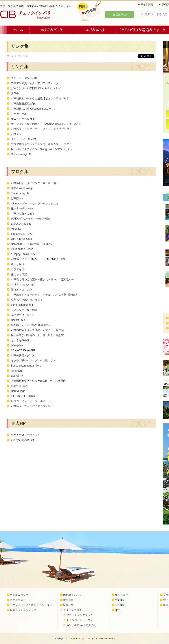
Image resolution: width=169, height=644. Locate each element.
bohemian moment (22, 305)
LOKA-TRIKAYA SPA (23, 350)
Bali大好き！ (18, 320)
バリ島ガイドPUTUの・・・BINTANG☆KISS (38, 259)
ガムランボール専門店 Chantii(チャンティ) (36, 88)
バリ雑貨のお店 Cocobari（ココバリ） (34, 109)
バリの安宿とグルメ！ (24, 356)
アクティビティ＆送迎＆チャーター (31, 605)
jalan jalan (17, 345)
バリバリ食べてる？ (23, 214)
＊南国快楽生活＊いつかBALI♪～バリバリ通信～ (40, 381)
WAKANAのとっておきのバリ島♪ (31, 219)
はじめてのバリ (72, 595)
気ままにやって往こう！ (26, 435)
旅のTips (68, 600)
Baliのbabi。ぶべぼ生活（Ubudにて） (33, 244)
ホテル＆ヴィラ (51, 30)
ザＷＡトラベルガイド (24, 119)
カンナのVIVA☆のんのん (81, 625)
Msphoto (16, 229)
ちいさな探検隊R (21, 340)
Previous (165, 162)
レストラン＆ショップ (23, 610)
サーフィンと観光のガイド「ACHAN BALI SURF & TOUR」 (47, 124)
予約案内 (120, 600)
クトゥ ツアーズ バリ (24, 139)
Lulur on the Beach (22, 249)
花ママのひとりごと (23, 315)
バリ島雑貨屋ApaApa (24, 104)
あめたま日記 (19, 386)
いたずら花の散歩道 (23, 440)
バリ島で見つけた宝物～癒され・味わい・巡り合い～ (43, 279)
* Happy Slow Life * (24, 254)
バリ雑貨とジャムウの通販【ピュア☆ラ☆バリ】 (40, 99)
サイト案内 (146, 5)
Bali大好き (17, 376)
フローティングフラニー (81, 615)
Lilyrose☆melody (21, 224)
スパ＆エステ (95, 30)
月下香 (15, 93)
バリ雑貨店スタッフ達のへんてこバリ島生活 (37, 330)
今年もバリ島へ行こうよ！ (27, 300)
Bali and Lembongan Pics (26, 366)
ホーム (18, 30)
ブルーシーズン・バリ (24, 78)
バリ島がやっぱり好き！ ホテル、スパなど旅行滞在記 (44, 295)
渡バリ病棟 (18, 264)
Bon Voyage (18, 391)
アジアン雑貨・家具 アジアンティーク (35, 83)
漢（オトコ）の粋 (22, 290)
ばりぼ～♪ (17, 198)
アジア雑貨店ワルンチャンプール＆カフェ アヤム (41, 144)
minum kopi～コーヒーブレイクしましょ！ (36, 203)
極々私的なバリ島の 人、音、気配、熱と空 (37, 335)
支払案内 (120, 605)
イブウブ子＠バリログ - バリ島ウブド (33, 361)
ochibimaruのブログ (23, 285)
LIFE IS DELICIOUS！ (24, 396)
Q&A (118, 610)
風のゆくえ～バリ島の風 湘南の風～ (32, 325)
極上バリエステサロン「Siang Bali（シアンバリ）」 (42, 149)
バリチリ (16, 134)
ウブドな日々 (19, 269)
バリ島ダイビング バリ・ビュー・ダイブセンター (41, 129)
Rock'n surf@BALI (22, 154)
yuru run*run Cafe (21, 239)
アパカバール (19, 114)
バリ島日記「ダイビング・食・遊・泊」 (35, 183)
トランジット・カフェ (80, 620)
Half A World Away (22, 188)
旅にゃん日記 (19, 274)
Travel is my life (20, 193)
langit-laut (17, 371)
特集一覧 (68, 605)
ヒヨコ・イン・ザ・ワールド (28, 401)
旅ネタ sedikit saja (22, 208)
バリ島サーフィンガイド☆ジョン (31, 406)
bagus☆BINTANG (22, 234)
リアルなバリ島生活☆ (24, 310)
